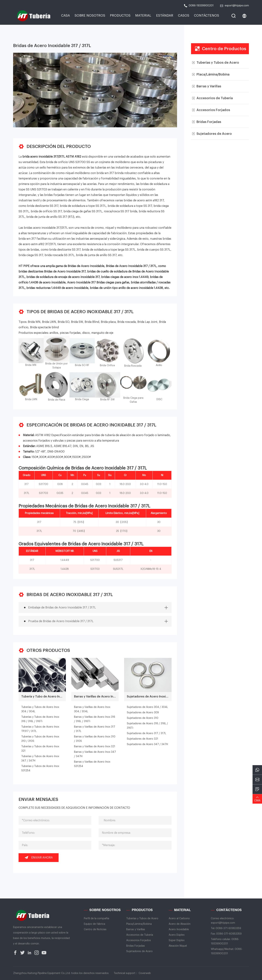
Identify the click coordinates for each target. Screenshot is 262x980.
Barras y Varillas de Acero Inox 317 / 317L (95, 729)
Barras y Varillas (136, 929)
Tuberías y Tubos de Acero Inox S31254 (40, 768)
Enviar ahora (39, 858)
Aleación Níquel (178, 946)
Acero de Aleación (180, 924)
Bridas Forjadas (136, 946)
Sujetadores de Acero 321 (142, 739)
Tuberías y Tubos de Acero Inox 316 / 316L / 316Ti (40, 719)
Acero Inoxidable (179, 929)
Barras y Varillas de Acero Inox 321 (95, 747)
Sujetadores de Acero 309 (143, 713)
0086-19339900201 (199, 6)
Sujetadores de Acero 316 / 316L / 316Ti (147, 726)
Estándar (165, 16)
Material (143, 16)
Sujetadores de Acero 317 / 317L (146, 733)
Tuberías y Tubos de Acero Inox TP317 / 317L (40, 729)
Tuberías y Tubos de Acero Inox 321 (40, 749)
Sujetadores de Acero (139, 951)
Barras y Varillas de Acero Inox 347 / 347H (95, 754)
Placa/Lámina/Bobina (139, 924)
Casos (184, 16)
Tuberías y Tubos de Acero (142, 919)
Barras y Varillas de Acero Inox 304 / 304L (92, 709)
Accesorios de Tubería (140, 935)
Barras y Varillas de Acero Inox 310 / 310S (95, 739)
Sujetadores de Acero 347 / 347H (147, 744)
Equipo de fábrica (95, 924)
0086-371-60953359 (228, 928)
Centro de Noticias (95, 929)
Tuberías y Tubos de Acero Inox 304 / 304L (40, 709)
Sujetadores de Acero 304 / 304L (147, 707)
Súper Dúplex (177, 940)
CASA (65, 16)
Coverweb (145, 973)
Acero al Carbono (179, 919)
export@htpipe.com (234, 6)
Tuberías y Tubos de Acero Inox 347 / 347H (40, 759)
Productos (120, 16)
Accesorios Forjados (139, 940)
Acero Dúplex (177, 935)
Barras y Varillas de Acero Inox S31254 (92, 764)
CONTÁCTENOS (207, 16)
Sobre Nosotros (90, 16)
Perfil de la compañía (97, 919)
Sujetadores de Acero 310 (143, 718)
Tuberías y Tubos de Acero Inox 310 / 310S (40, 739)
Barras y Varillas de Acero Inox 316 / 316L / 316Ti (95, 719)
